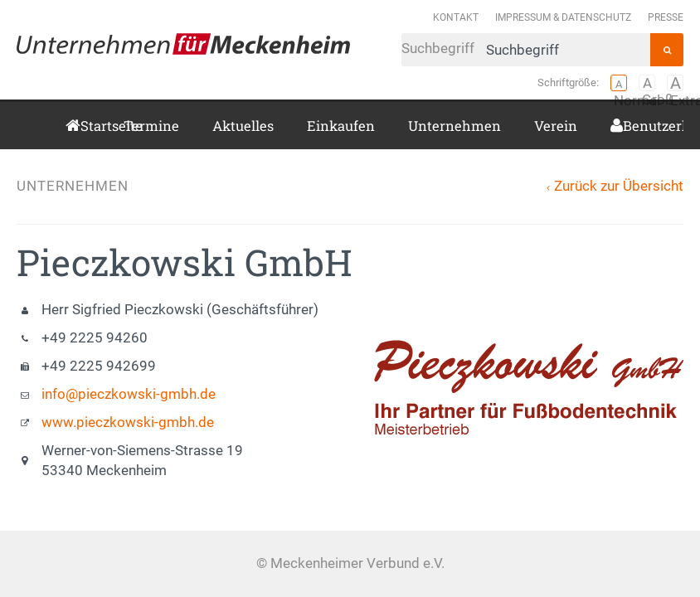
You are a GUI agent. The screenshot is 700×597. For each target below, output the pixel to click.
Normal (619, 83)
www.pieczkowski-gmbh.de (128, 422)
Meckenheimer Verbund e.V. (183, 44)
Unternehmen (455, 126)
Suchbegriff (526, 50)
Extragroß (675, 83)
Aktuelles (243, 126)
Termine (151, 126)
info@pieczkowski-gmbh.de (129, 394)
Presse (666, 17)
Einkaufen (341, 126)
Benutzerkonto (629, 126)
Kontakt (456, 17)
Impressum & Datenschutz (563, 17)
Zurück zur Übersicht (619, 186)
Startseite (85, 126)
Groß (647, 83)
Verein (556, 126)
